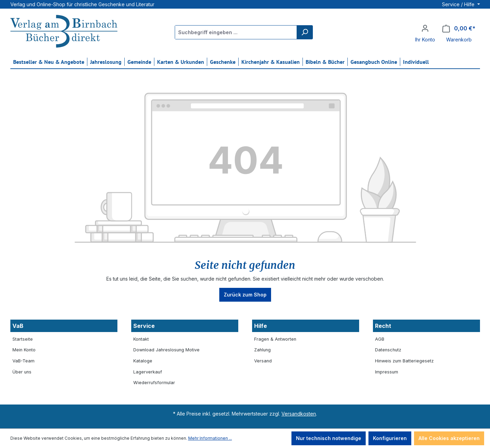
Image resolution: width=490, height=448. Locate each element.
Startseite (23, 339)
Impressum (387, 372)
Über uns (22, 372)
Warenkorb (459, 40)
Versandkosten (299, 414)
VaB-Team (23, 361)
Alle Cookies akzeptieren (449, 438)
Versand (263, 361)
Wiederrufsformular (154, 383)
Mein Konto (24, 350)
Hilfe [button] (261, 326)
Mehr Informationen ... (210, 438)
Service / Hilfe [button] (459, 4)
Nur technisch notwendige (329, 438)
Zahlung (262, 350)
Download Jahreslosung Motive (166, 350)
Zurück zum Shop (245, 295)
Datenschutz (388, 350)
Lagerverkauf (148, 372)
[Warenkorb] (459, 28)
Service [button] (144, 326)
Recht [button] (383, 326)
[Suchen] (305, 32)
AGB (380, 339)
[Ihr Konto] (425, 28)
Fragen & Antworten (275, 339)
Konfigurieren (390, 438)
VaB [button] (18, 326)
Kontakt (141, 339)
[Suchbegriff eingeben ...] (236, 32)
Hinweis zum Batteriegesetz (404, 361)
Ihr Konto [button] (425, 40)
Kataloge (143, 361)
